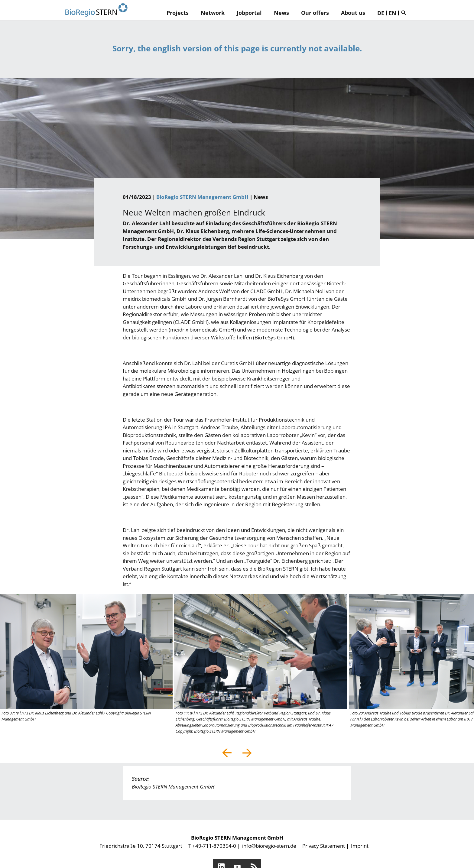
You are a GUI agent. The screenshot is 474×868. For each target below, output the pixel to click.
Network (213, 13)
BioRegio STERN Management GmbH (202, 197)
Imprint (360, 846)
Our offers (315, 13)
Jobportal (249, 13)
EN (393, 13)
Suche (405, 13)
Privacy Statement (324, 846)
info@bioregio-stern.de (269, 846)
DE (381, 13)
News (281, 13)
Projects (178, 13)
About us (353, 13)
